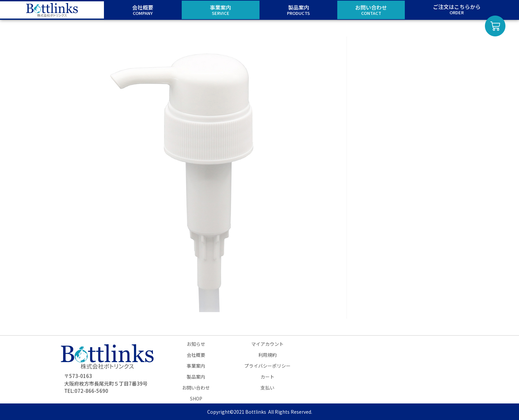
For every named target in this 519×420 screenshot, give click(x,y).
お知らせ (196, 344)
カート (267, 377)
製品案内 (196, 377)
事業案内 (196, 366)
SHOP (196, 398)
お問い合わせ (196, 388)
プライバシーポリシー (267, 366)
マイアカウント (267, 344)
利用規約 (267, 355)
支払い (267, 388)
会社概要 (196, 355)
